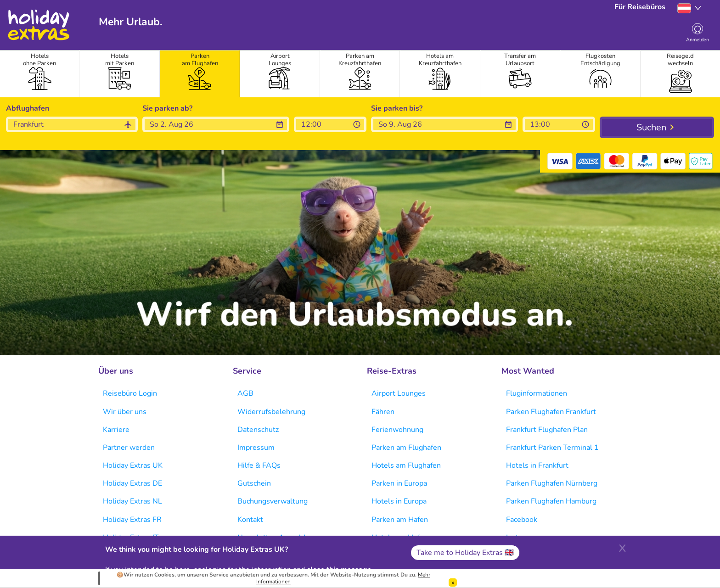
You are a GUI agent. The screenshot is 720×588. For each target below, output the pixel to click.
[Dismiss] (453, 582)
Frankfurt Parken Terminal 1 (552, 448)
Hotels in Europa (399, 501)
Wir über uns (125, 412)
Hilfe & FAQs (259, 465)
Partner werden (129, 448)
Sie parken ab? (167, 108)
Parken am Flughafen (406, 448)
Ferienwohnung (397, 430)
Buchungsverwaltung (273, 501)
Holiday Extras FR (132, 520)
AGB (245, 393)
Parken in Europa (399, 483)
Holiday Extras (38, 25)
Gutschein (254, 483)
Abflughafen (28, 108)
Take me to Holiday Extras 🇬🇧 (465, 553)
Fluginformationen (537, 393)
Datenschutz (258, 430)
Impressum (256, 448)
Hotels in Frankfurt (537, 465)
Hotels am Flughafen (406, 465)
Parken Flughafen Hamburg (551, 501)
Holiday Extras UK (133, 465)
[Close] (622, 547)
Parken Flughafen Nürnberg (552, 483)
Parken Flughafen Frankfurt (551, 412)
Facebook (522, 520)
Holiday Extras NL (132, 501)
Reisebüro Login (130, 393)
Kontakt (250, 520)
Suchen (651, 127)
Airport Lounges (399, 393)
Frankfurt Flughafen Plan (547, 430)
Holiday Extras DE (132, 483)
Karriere (116, 430)
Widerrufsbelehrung (271, 412)
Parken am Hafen (400, 520)
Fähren (383, 412)
